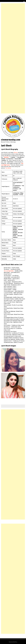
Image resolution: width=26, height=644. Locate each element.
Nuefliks (6, 157)
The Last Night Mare (9, 271)
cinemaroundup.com (11, 139)
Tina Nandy (8, 168)
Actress (16, 153)
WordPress (15, 642)
